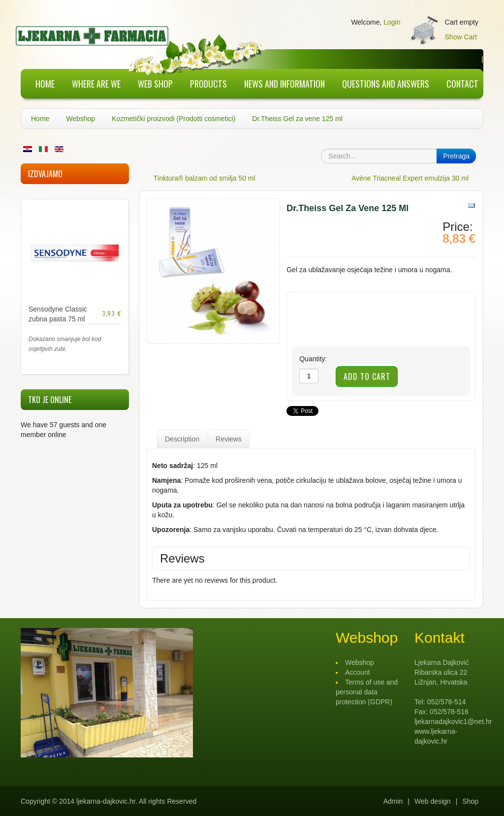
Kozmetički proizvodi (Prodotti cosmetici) (173, 119)
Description (182, 439)
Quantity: (313, 359)
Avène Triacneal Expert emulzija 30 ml (410, 178)
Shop (470, 801)
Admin (393, 801)
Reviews (229, 439)
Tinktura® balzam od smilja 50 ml (205, 178)
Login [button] (392, 22)
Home (40, 119)
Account (358, 672)
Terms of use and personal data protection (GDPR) (367, 692)
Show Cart (461, 37)
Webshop (80, 119)
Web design (433, 801)
